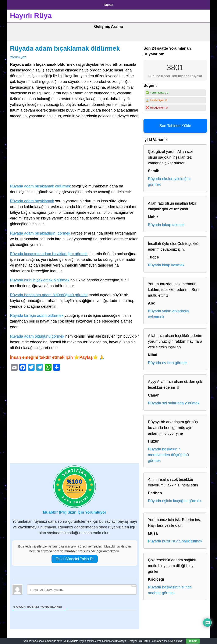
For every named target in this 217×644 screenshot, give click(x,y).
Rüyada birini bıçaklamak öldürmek (40, 278)
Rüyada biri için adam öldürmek (37, 314)
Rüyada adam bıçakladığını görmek (40, 232)
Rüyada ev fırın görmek (168, 361)
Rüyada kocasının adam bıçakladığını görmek (49, 252)
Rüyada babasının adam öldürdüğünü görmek (49, 293)
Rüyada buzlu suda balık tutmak (175, 540)
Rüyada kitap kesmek (166, 264)
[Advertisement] (75, 151)
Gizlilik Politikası (43, 4)
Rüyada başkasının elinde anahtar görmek (170, 589)
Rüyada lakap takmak (166, 223)
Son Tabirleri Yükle (175, 124)
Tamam (193, 641)
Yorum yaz (18, 55)
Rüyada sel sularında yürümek (174, 402)
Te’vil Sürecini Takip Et (75, 557)
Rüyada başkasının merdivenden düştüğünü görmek (168, 453)
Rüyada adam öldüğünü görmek (37, 335)
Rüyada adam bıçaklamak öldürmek (65, 47)
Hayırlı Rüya (31, 14)
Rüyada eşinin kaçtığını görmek (175, 499)
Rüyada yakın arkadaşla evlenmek (168, 312)
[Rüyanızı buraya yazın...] (82, 588)
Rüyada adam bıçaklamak (32, 200)
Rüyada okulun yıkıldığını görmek (169, 180)
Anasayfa (17, 4)
